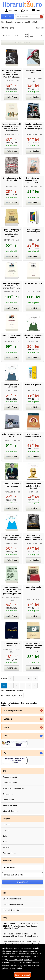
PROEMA (31, 240)
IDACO (31, 652)
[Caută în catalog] (41, 17)
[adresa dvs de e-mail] (22, 875)
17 (10, 685)
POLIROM (31, 600)
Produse (8, 17)
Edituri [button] (7, 727)
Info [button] (5, 771)
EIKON (31, 440)
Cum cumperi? (9, 794)
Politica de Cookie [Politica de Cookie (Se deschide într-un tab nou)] (16, 960)
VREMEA (31, 341)
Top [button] (4, 893)
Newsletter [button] (8, 860)
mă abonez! (23, 882)
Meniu (36, 11)
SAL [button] (6, 753)
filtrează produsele (22, 43)
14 (29, 678)
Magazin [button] (7, 819)
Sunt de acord (22, 975)
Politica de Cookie (10, 783)
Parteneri (6, 847)
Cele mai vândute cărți (12, 899)
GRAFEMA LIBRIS (9, 440)
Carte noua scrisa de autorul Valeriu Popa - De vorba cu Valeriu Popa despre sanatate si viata (21, 943)
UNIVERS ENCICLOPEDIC (12, 597)
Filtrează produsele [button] (13, 711)
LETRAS (9, 186)
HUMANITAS (9, 81)
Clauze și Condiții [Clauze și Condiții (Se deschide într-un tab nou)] (24, 962)
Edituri (5, 836)
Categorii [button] (8, 719)
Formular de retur (10, 853)
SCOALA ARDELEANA (33, 78)
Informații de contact (11, 811)
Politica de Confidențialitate (14, 788)
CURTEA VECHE (31, 135)
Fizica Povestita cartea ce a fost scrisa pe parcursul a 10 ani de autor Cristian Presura (20, 935)
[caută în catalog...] (27, 17)
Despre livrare (8, 800)
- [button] (41, 736)
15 (35, 678)
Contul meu (11, 11)
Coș (24, 11)
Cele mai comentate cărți (13, 904)
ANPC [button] (7, 736)
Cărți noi (6, 825)
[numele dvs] (22, 867)
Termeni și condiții (10, 777)
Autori (5, 842)
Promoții (6, 830)
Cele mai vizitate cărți (11, 910)
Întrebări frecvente (10, 805)
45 (29, 685)
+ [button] (41, 711)
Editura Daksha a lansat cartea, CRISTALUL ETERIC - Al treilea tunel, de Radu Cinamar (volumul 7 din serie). (20, 926)
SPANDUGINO (9, 240)
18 (16, 685)
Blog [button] (5, 918)
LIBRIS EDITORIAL (31, 186)
